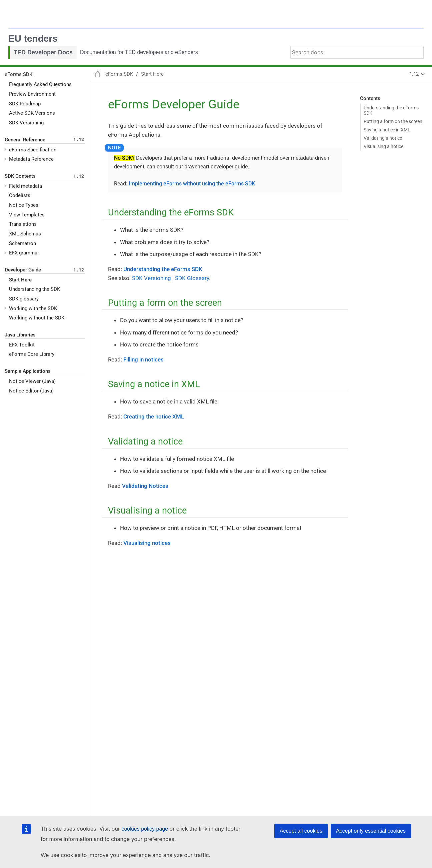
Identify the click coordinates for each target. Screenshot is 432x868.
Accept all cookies (301, 831)
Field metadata (25, 186)
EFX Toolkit (22, 345)
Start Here (20, 280)
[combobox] (357, 52)
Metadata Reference (31, 159)
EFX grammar (24, 253)
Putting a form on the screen (393, 121)
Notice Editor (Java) (31, 391)
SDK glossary (24, 299)
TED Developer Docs (43, 52)
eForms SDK (18, 74)
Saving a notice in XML (387, 130)
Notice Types (24, 205)
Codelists (20, 195)
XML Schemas (25, 234)
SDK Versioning (26, 123)
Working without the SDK (37, 318)
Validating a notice (383, 138)
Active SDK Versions (32, 113)
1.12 (414, 74)
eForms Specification (33, 150)
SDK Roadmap (25, 104)
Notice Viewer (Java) (32, 381)
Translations (23, 224)
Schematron (22, 243)
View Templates (27, 215)
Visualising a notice (383, 147)
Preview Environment (32, 94)
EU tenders (33, 39)
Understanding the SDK (34, 289)
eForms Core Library (32, 354)
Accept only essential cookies (371, 831)
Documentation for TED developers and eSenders (139, 52)
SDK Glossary (192, 278)
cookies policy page (145, 829)
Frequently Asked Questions (40, 84)
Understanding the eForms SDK (391, 110)
